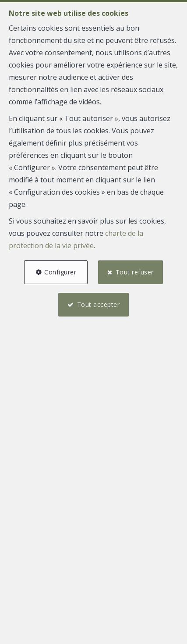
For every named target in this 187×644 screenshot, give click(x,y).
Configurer (60, 272)
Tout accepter (99, 304)
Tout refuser (135, 272)
